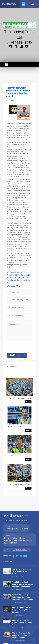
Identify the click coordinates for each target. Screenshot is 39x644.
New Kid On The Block (16, 427)
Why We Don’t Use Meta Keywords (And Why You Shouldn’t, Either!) (21, 635)
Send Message (17, 355)
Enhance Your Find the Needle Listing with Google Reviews (22, 623)
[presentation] (23, 347)
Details (28, 402)
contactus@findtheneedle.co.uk (16, 529)
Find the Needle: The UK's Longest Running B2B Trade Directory (23, 610)
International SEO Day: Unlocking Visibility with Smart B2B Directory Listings (23, 597)
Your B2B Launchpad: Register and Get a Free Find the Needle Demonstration (23, 584)
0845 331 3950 (19, 42)
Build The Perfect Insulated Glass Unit (22, 398)
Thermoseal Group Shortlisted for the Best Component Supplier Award (19, 278)
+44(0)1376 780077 (20, 550)
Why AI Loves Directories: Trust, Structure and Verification (22, 572)
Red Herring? (12, 456)
